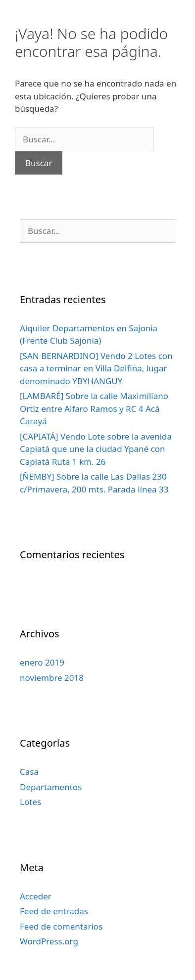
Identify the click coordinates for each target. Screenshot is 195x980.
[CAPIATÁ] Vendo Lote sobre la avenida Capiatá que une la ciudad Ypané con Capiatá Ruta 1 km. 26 (96, 449)
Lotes (30, 802)
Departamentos (51, 787)
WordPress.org (49, 941)
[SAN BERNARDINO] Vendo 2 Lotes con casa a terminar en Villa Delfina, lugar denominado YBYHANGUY (96, 368)
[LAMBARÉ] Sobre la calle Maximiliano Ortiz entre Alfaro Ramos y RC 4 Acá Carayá (94, 408)
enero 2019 (42, 662)
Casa (29, 772)
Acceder (36, 896)
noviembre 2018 (52, 678)
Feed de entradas (54, 911)
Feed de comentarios (61, 926)
